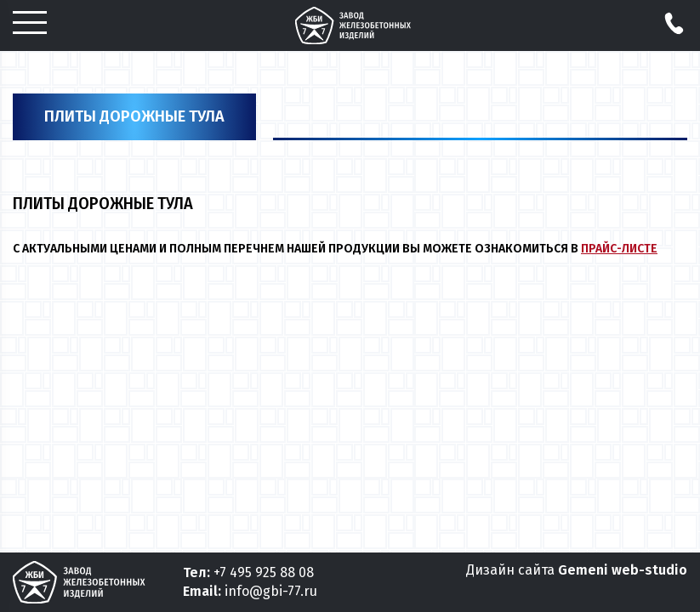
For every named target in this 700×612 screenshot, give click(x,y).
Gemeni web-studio (623, 570)
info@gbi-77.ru (271, 591)
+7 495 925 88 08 (264, 572)
